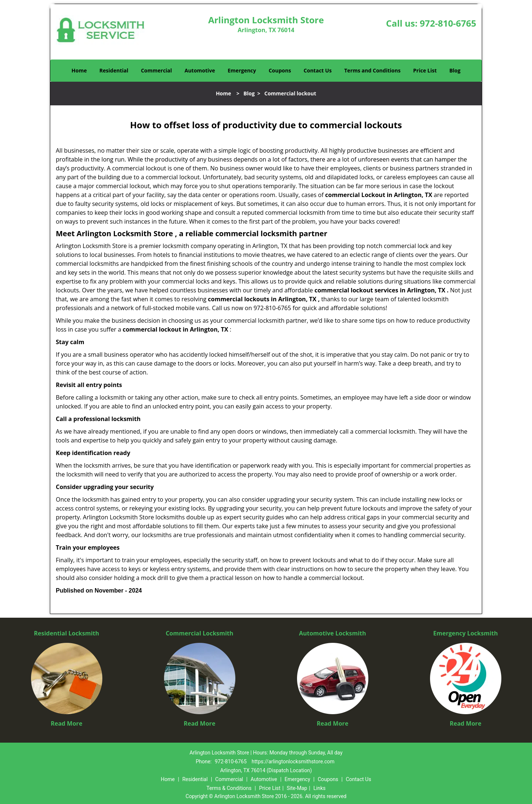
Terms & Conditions (229, 788)
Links (319, 788)
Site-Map (297, 788)
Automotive (200, 70)
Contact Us (318, 70)
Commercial (156, 70)
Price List (425, 70)
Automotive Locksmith (332, 633)
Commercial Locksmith (199, 633)
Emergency (242, 70)
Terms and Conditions (372, 70)
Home (79, 70)
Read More (66, 723)
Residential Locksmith (67, 633)
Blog (455, 70)
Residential (114, 70)
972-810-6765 (448, 23)
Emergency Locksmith (466, 633)
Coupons (280, 70)
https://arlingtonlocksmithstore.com (293, 761)
